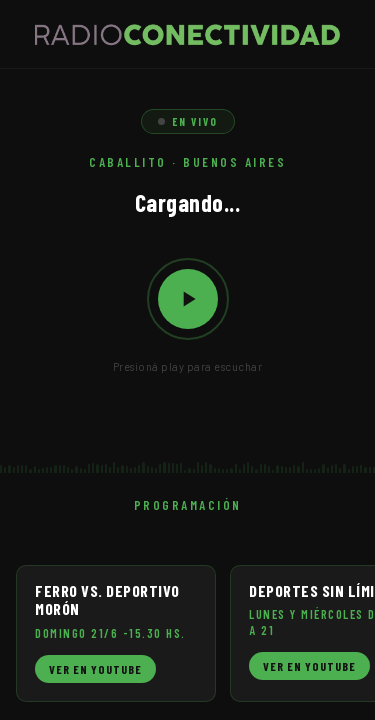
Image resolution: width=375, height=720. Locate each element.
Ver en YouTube (95, 669)
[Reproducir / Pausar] (188, 299)
